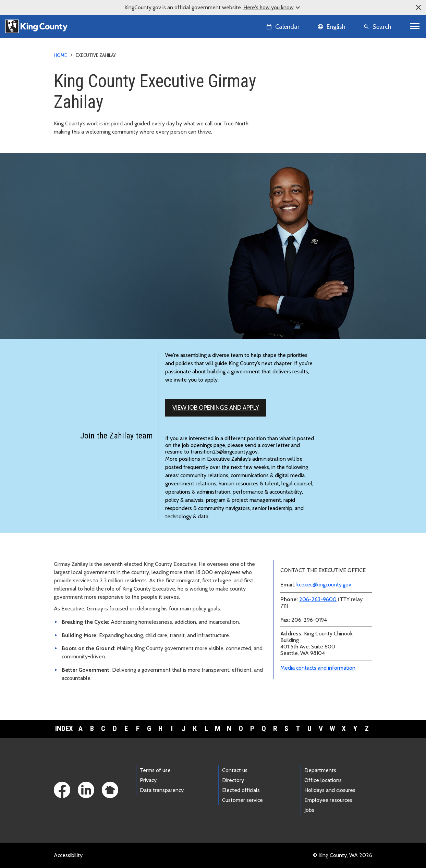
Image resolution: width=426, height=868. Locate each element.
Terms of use (155, 770)
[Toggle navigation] (415, 26)
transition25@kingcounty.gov (224, 452)
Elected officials (241, 790)
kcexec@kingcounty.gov (324, 585)
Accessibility (68, 855)
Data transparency (162, 790)
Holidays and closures (330, 790)
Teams (287, 109)
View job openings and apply (216, 408)
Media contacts (295, 76)
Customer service (242, 800)
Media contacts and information (318, 668)
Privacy (148, 780)
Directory (233, 780)
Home (60, 55)
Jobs (309, 810)
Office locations (323, 780)
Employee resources (328, 800)
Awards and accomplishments (312, 120)
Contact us (235, 770)
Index (64, 729)
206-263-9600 (318, 599)
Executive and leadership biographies (320, 98)
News (284, 87)
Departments (320, 770)
